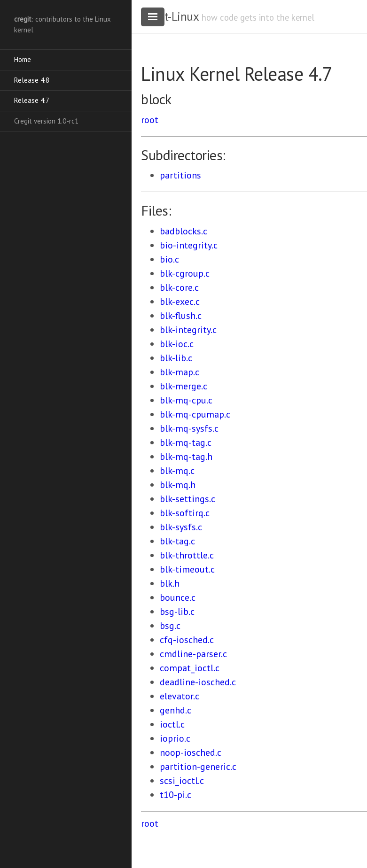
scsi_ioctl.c (182, 781)
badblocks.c (183, 231)
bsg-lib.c (177, 612)
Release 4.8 (32, 80)
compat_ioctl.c (190, 668)
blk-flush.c (181, 316)
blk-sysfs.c (181, 527)
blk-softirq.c (185, 513)
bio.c (169, 259)
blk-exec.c (180, 302)
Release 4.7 (32, 100)
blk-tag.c (177, 541)
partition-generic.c (198, 767)
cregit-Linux (170, 16)
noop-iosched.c (191, 752)
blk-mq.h (178, 485)
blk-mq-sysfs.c (189, 428)
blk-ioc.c (177, 344)
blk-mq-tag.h (186, 457)
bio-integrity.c (189, 245)
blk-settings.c (187, 499)
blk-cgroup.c (185, 273)
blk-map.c (180, 372)
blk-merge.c (183, 386)
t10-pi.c (176, 795)
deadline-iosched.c (198, 682)
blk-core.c (179, 287)
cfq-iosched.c (187, 640)
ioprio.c (175, 738)
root (150, 120)
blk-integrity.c (188, 330)
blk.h (170, 583)
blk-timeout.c (187, 569)
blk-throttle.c (187, 555)
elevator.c (180, 696)
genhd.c (176, 710)
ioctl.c (172, 724)
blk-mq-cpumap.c (195, 414)
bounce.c (178, 597)
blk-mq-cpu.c (186, 400)
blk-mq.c (177, 471)
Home (23, 59)
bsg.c (170, 626)
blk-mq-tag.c (186, 442)
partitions (180, 175)
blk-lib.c (176, 358)
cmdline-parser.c (193, 654)
